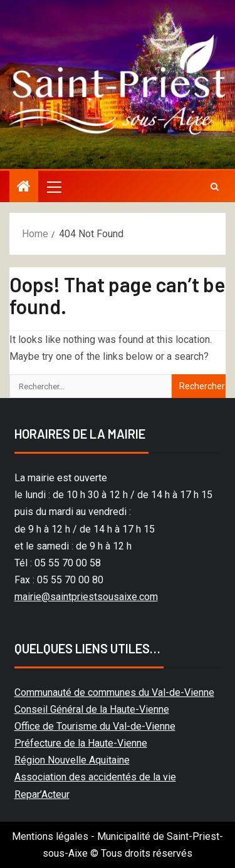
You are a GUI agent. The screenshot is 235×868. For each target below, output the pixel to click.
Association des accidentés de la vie (95, 777)
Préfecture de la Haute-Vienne (81, 743)
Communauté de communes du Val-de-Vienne (114, 692)
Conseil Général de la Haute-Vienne (92, 709)
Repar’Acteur (42, 794)
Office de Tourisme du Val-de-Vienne (95, 726)
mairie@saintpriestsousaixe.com (86, 597)
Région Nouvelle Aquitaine (72, 760)
